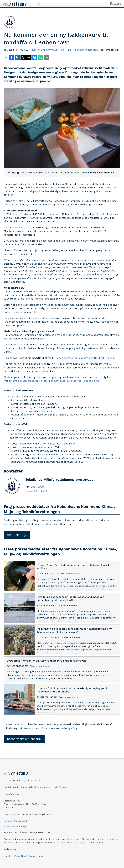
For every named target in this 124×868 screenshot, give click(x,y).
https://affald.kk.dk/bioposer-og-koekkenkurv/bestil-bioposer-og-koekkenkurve (52, 381)
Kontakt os (10, 787)
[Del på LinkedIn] (17, 58)
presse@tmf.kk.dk (36, 491)
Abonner (17, 535)
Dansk (7, 856)
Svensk (32, 856)
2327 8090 (37, 487)
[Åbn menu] (39, 4)
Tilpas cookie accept (15, 827)
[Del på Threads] (29, 58)
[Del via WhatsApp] (41, 58)
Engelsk (16, 856)
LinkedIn (8, 821)
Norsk (24, 856)
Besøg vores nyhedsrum (24, 739)
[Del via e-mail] (46, 58)
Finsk (40, 856)
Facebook (20, 821)
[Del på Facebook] (11, 58)
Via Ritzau (60, 787)
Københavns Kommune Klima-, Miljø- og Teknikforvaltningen (65, 50)
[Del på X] (23, 58)
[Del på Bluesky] (35, 58)
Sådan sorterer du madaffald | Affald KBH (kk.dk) (85, 358)
